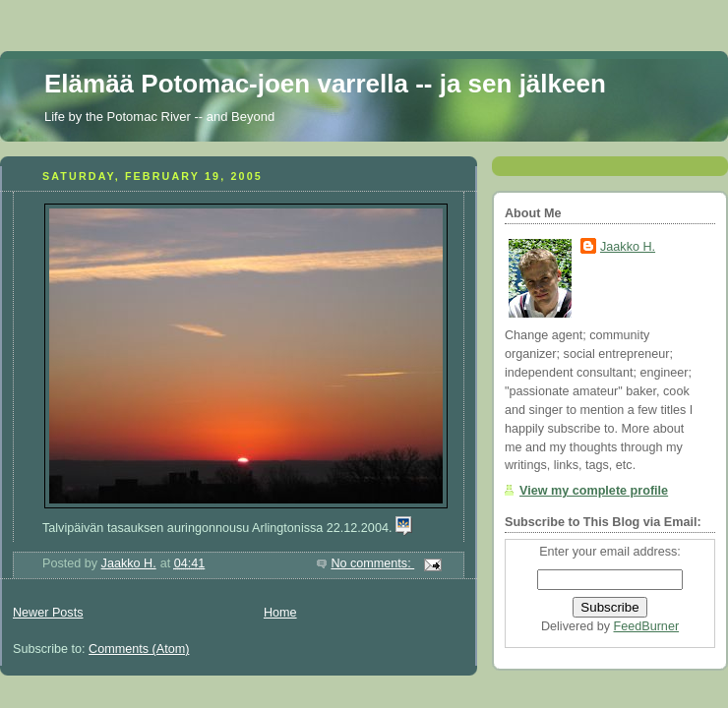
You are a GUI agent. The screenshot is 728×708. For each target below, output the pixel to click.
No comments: (372, 563)
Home (280, 613)
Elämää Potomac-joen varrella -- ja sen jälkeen (325, 84)
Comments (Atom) (139, 649)
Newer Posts (48, 613)
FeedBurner (647, 626)
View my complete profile (594, 491)
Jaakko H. (628, 247)
